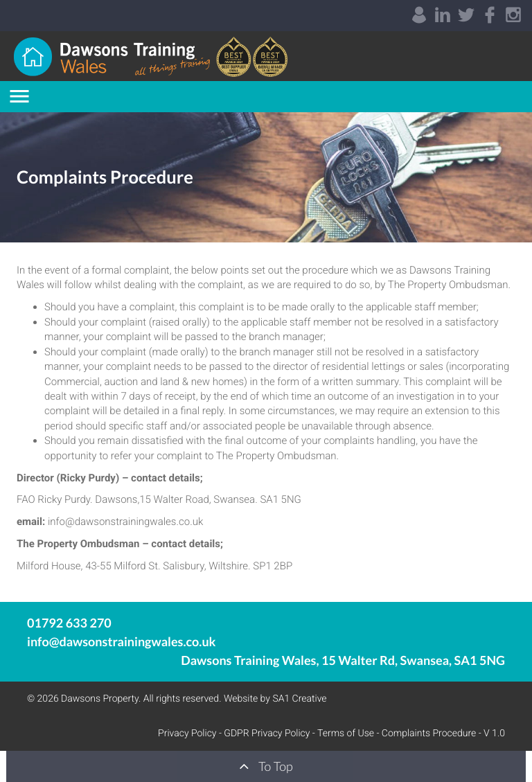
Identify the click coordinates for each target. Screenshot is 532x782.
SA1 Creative (299, 699)
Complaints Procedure (429, 734)
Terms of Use (346, 734)
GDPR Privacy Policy (267, 734)
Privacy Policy (187, 734)
